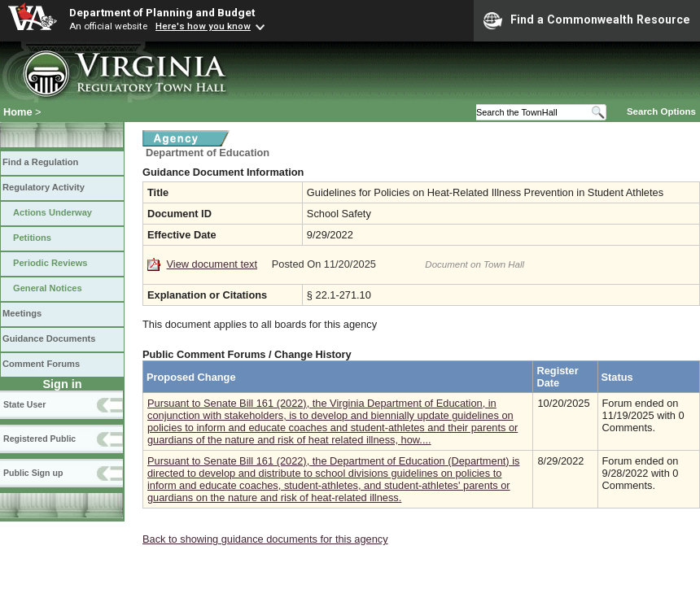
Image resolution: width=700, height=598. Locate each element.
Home (18, 112)
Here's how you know (203, 26)
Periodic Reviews (50, 263)
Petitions (32, 238)
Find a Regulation (40, 162)
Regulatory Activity (44, 187)
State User (24, 404)
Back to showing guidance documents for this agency (265, 539)
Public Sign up (33, 473)
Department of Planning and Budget (162, 12)
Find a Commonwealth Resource (587, 20)
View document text (212, 264)
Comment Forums (41, 364)
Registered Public (39, 439)
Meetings (22, 313)
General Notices (48, 288)
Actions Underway (52, 212)
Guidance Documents (49, 338)
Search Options (661, 111)
